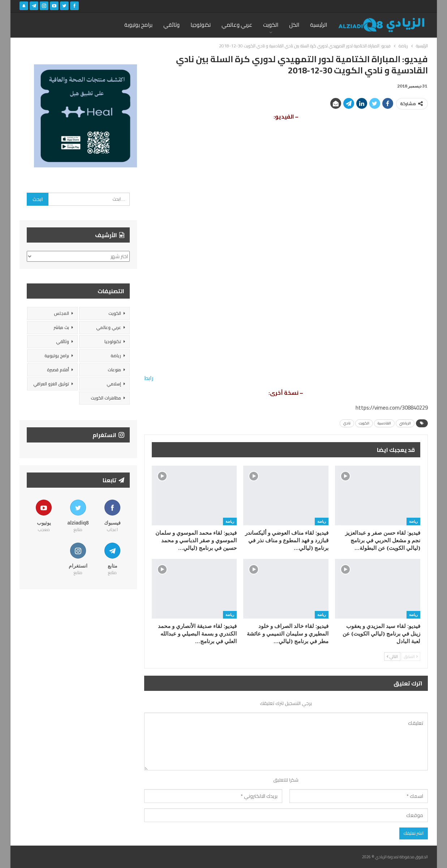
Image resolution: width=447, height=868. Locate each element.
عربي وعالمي (237, 25)
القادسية (384, 423)
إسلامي (114, 384)
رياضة (413, 521)
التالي (392, 657)
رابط (149, 378)
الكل (294, 25)
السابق (411, 657)
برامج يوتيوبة (138, 25)
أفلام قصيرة (58, 370)
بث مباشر (61, 327)
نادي (347, 423)
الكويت (271, 25)
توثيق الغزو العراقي (51, 384)
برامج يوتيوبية (57, 356)
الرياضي (405, 423)
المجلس (61, 313)
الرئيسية (319, 25)
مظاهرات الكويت (106, 398)
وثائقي (171, 25)
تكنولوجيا (201, 25)
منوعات (114, 370)
